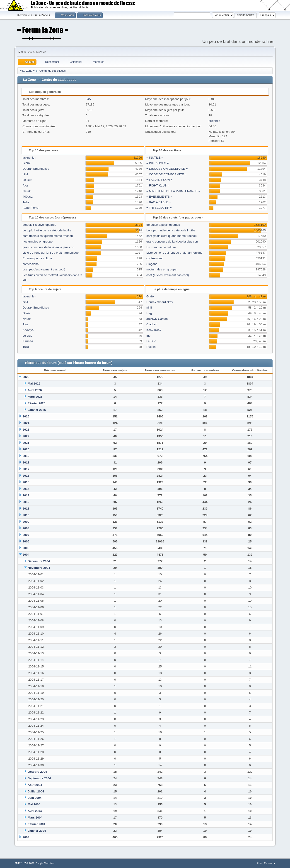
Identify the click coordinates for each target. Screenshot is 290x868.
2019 (26, 456)
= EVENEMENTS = (159, 197)
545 (88, 99)
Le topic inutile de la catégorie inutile (47, 230)
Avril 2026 (35, 390)
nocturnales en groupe (38, 242)
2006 (26, 541)
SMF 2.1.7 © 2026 (24, 863)
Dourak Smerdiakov (36, 169)
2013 (26, 495)
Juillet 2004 (36, 791)
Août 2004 (35, 785)
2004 (26, 555)
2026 (26, 377)
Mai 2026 (34, 384)
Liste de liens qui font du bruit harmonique (51, 253)
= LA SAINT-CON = (159, 180)
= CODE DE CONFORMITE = (166, 174)
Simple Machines (45, 863)
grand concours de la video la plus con (48, 247)
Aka (25, 185)
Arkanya (28, 330)
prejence (214, 121)
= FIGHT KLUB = (158, 185)
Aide (259, 863)
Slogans (152, 264)
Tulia (26, 202)
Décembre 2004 (39, 561)
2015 (26, 482)
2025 (26, 416)
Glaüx (27, 163)
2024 (26, 423)
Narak (27, 191)
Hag (149, 313)
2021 (26, 443)
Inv (148, 336)
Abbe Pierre (31, 208)
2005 (26, 548)
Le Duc (27, 180)
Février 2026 (36, 403)
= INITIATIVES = (157, 163)
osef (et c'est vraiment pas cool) (44, 269)
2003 (26, 837)
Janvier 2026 (37, 410)
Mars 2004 (35, 818)
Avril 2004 (35, 811)
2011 (26, 509)
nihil (25, 174)
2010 (26, 515)
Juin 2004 (35, 798)
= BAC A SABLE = (159, 202)
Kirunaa (28, 341)
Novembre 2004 (39, 568)
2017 (26, 469)
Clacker (151, 324)
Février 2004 (36, 824)
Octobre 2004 (37, 772)
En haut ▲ (270, 863)
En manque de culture (37, 258)
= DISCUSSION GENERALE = (167, 169)
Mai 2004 (34, 804)
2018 (26, 462)
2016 (26, 476)
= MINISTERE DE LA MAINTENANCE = (173, 191)
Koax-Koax (154, 330)
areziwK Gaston (157, 319)
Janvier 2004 (37, 831)
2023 (26, 430)
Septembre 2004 (39, 778)
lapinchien (29, 158)
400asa (28, 197)
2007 (26, 535)
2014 (26, 489)
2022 (26, 436)
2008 (26, 528)
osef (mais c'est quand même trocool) (48, 236)
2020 (26, 449)
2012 (26, 502)
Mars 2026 (35, 397)
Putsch (151, 347)
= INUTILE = (155, 158)
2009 (26, 522)
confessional (31, 264)
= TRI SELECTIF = (159, 208)
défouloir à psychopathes (39, 225)
